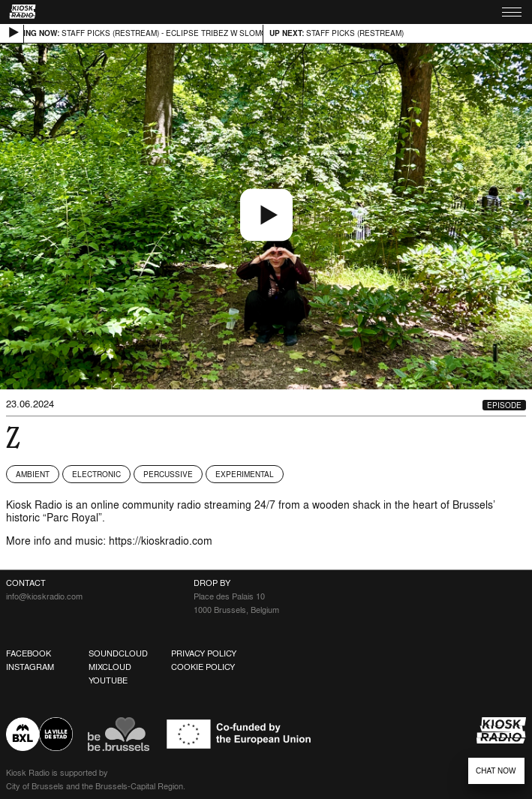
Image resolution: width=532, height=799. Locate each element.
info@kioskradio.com (44, 596)
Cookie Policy (203, 667)
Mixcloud (110, 667)
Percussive (168, 474)
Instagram (30, 667)
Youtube (108, 680)
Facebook (29, 653)
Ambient (33, 474)
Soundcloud (118, 653)
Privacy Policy (204, 653)
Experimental (245, 474)
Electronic (96, 474)
